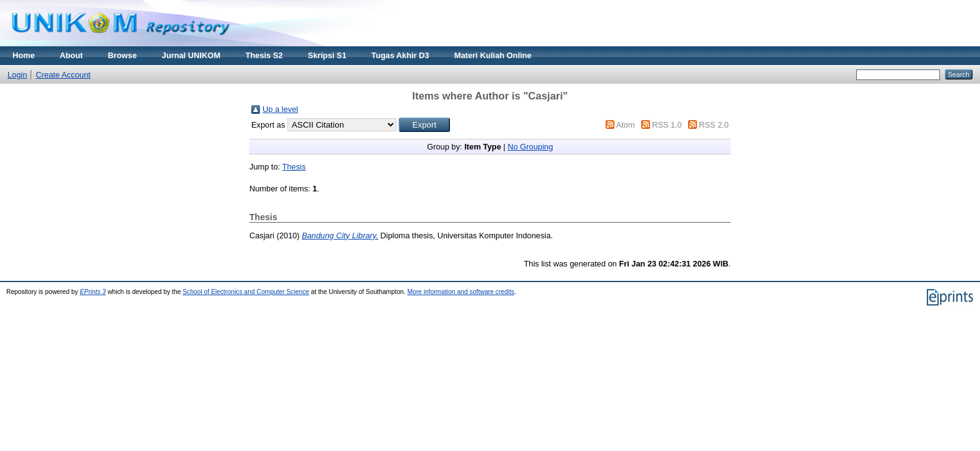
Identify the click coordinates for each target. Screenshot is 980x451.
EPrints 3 (93, 292)
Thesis (294, 167)
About (72, 55)
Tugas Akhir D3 (400, 55)
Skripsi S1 (327, 55)
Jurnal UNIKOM (191, 55)
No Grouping (530, 147)
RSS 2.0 (714, 125)
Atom (626, 125)
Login (17, 75)
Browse (122, 55)
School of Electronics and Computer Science (246, 292)
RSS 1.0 (667, 125)
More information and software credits (461, 292)
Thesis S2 (264, 55)
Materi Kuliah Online (493, 55)
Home (24, 55)
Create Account (63, 75)
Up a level (280, 109)
